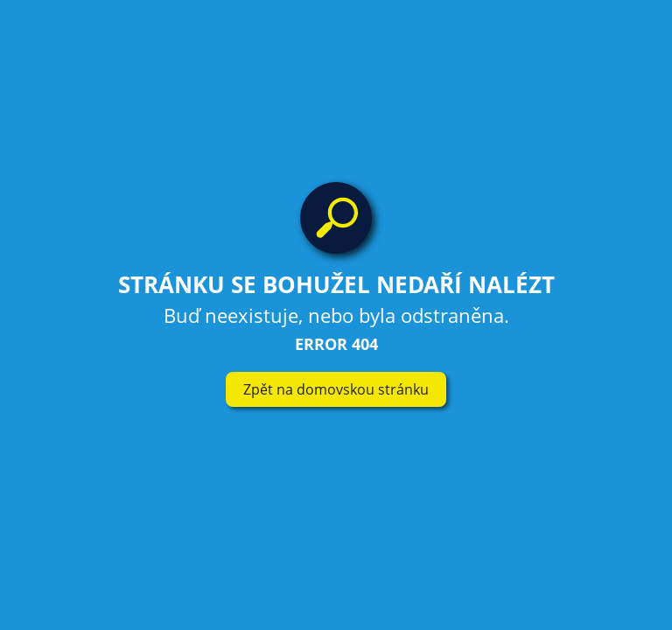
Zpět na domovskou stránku (336, 389)
